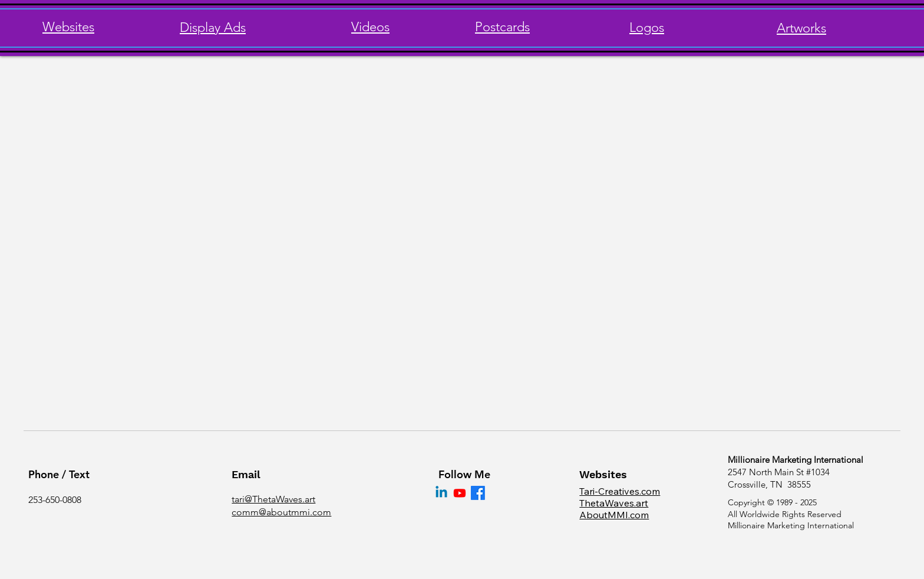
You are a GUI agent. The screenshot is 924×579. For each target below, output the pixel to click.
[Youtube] (460, 493)
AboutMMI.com (614, 515)
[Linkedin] (441, 493)
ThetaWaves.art (614, 503)
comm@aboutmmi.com (281, 512)
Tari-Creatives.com (620, 491)
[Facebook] (478, 493)
